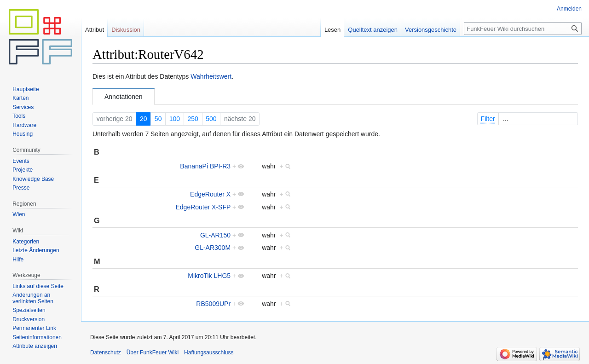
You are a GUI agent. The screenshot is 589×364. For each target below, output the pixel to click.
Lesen (332, 30)
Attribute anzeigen (35, 346)
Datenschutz (106, 352)
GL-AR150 (215, 235)
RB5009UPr (213, 304)
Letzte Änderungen (36, 250)
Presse (21, 188)
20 (144, 119)
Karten (20, 98)
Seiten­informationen (37, 337)
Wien (19, 214)
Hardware (24, 125)
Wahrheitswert (211, 76)
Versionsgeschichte (431, 30)
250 (193, 119)
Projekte (23, 170)
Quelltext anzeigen (373, 30)
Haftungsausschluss (209, 352)
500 (211, 119)
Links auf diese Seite (38, 286)
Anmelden (569, 9)
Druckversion (29, 319)
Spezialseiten (29, 310)
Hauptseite (26, 89)
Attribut (95, 30)
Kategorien (26, 242)
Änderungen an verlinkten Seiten (33, 298)
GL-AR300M (213, 248)
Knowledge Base (33, 179)
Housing (23, 134)
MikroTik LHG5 (209, 276)
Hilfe (18, 260)
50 (158, 119)
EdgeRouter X (210, 194)
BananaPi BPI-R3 (205, 166)
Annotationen (124, 97)
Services (23, 107)
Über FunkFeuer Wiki (153, 352)
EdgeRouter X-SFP (203, 207)
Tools (19, 116)
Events (21, 161)
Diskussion (126, 30)
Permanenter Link (34, 328)
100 (175, 119)
